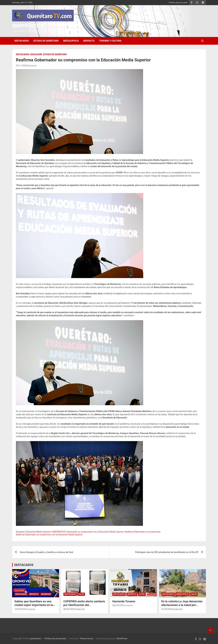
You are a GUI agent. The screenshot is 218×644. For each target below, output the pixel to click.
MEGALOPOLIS (71, 41)
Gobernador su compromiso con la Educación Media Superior (95, 532)
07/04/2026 (167, 609)
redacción (80, 609)
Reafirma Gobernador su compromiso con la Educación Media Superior (49, 535)
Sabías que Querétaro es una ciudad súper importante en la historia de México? (34, 605)
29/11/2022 (22, 66)
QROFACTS (89, 41)
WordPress (122, 639)
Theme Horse (86, 639)
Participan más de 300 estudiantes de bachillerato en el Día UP (167, 552)
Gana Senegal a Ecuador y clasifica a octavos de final (46, 552)
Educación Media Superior (38, 532)
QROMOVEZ (46, 594)
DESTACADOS (22, 41)
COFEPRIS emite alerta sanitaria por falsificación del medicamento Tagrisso (84, 605)
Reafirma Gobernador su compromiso (142, 532)
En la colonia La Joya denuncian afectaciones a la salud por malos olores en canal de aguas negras (182, 607)
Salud (81, 594)
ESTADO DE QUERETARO (46, 41)
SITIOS (142, 594)
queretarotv (28, 25)
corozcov (32, 66)
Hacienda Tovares (124, 601)
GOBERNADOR (58, 532)
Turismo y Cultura (110, 41)
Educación (36, 54)
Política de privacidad (178, 3)
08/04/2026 (69, 609)
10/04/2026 (20, 609)
